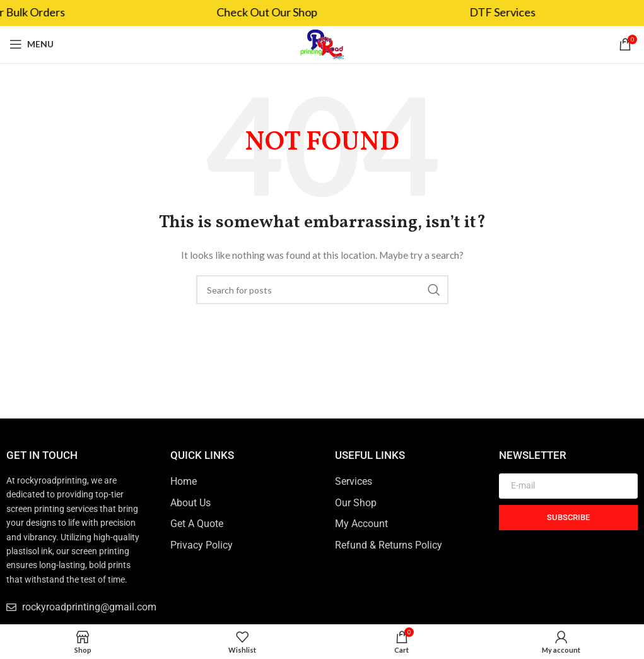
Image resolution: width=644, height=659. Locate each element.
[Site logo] (322, 43)
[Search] (322, 290)
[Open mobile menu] (32, 44)
